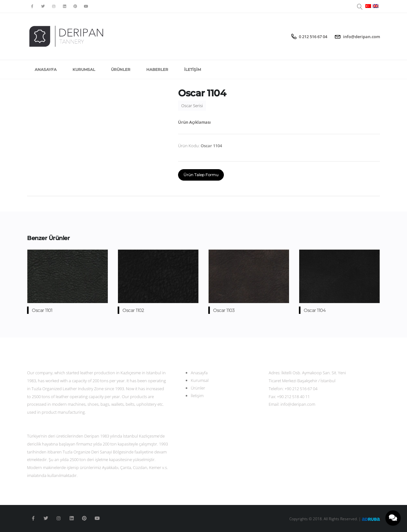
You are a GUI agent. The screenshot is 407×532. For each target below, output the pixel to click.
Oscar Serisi (192, 106)
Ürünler (121, 69)
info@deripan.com (362, 37)
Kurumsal (84, 69)
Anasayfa (46, 69)
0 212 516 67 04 (313, 37)
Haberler (157, 69)
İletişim (193, 69)
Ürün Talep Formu (201, 175)
